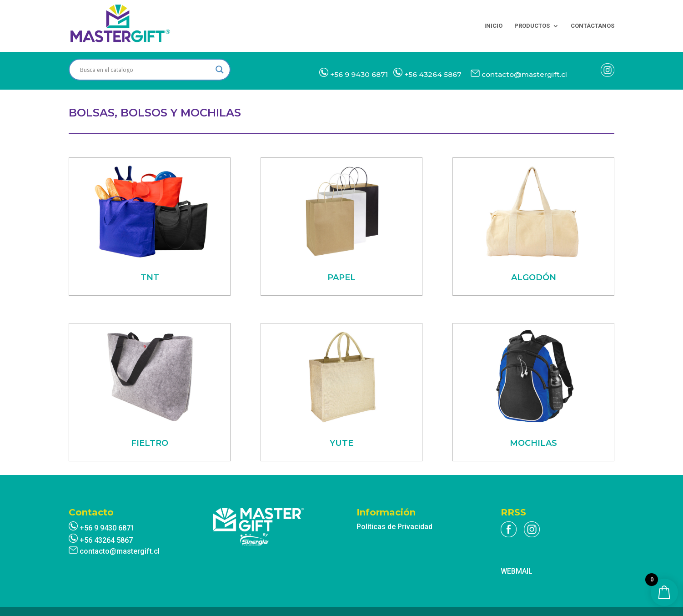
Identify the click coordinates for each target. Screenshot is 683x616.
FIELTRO (150, 443)
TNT (150, 278)
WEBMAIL (517, 571)
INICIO (493, 26)
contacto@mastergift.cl (524, 74)
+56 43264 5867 (433, 74)
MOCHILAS (533, 443)
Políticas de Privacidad (394, 527)
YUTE (341, 443)
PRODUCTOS (532, 26)
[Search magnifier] (220, 70)
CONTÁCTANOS (593, 26)
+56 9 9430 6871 (359, 74)
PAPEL (341, 278)
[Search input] (146, 70)
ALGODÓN (534, 278)
